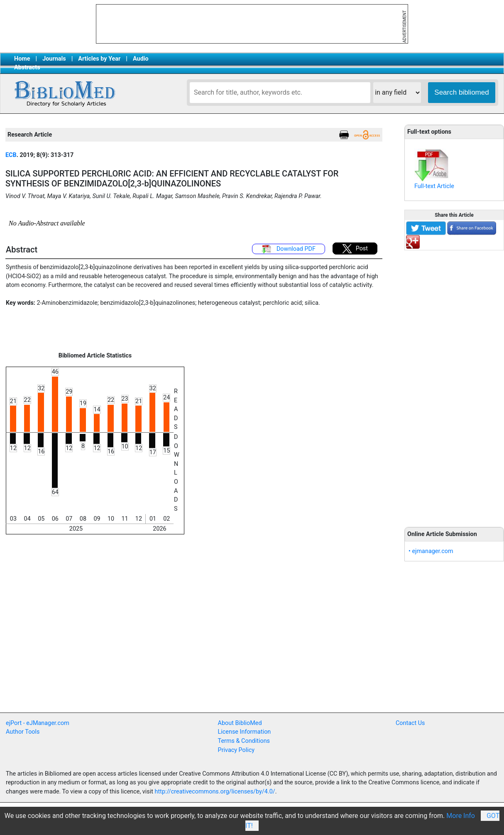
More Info (461, 816)
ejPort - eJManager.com (38, 723)
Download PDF (289, 249)
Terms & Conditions (244, 741)
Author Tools (23, 732)
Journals (54, 59)
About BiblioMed (240, 723)
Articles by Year (99, 59)
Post (355, 249)
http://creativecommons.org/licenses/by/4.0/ (215, 792)
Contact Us (410, 723)
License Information (245, 732)
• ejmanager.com (431, 551)
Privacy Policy (236, 750)
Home (22, 59)
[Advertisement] (454, 384)
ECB (11, 155)
